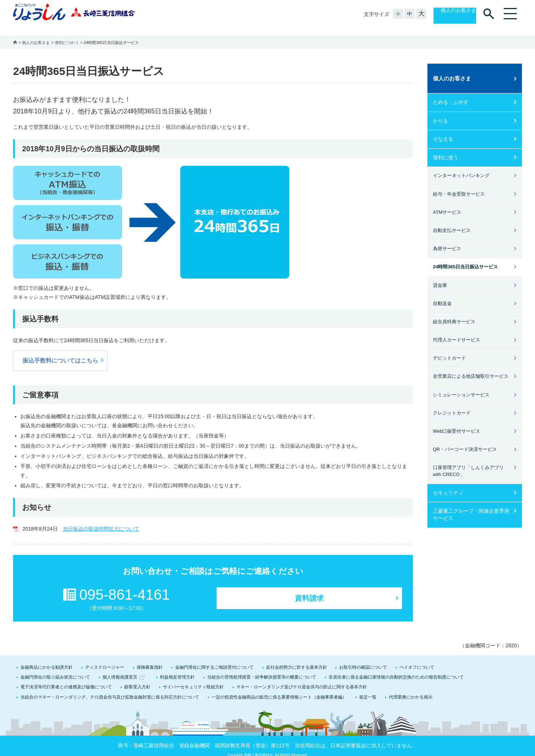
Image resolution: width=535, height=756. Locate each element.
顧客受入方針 (137, 678)
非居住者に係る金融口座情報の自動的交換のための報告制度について (396, 668)
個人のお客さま (451, 14)
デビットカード (449, 349)
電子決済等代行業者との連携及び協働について (66, 678)
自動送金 (442, 295)
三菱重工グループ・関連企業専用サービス (471, 506)
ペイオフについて (417, 659)
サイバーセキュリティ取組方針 (193, 678)
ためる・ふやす (451, 93)
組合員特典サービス (454, 313)
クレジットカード (452, 404)
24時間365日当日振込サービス (465, 258)
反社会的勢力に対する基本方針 (297, 659)
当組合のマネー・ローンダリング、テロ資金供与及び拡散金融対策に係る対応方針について (110, 688)
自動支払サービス (452, 222)
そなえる (443, 130)
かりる (441, 112)
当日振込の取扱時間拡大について (101, 520)
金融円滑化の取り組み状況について (55, 668)
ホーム (15, 33)
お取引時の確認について (363, 659)
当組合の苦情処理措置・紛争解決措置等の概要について (262, 668)
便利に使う (446, 149)
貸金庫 (440, 277)
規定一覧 (368, 688)
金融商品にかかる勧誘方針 (47, 659)
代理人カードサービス (456, 331)
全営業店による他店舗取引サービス (471, 367)
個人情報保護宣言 (120, 668)
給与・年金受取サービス (459, 185)
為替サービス (447, 240)
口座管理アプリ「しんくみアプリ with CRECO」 (468, 462)
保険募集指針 (150, 659)
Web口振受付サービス (457, 422)
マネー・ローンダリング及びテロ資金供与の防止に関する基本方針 (302, 678)
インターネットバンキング (461, 167)
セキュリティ (448, 484)
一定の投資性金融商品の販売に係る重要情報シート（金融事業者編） (279, 688)
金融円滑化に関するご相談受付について (214, 659)
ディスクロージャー (105, 659)
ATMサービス (447, 203)
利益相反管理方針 (177, 668)
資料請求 (309, 589)
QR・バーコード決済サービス (465, 441)
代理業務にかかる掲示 (411, 688)
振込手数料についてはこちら (60, 352)
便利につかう (67, 34)
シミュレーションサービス (461, 386)
